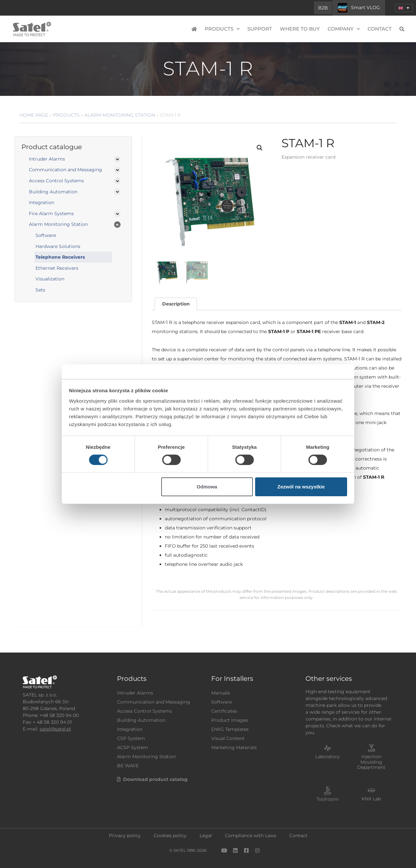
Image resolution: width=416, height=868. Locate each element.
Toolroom (328, 799)
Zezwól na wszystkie (301, 487)
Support (260, 29)
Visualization (50, 279)
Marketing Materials (234, 747)
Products (222, 29)
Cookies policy (170, 836)
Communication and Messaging (65, 170)
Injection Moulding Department (371, 762)
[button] (260, 148)
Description (176, 304)
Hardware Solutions (58, 246)
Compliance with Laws (251, 836)
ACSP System (133, 747)
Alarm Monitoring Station (120, 115)
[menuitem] (404, 8)
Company (344, 29)
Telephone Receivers (60, 257)
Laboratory (328, 757)
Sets (40, 290)
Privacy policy (125, 836)
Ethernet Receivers (57, 268)
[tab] (176, 304)
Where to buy (300, 29)
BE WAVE (128, 766)
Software (46, 235)
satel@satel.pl (55, 729)
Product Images (230, 720)
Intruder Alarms (47, 159)
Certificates (224, 711)
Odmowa (207, 487)
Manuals (221, 693)
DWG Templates (230, 729)
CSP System (131, 738)
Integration (42, 202)
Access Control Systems (56, 181)
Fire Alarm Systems (51, 214)
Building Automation (53, 192)
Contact (380, 29)
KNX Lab (371, 799)
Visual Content (228, 738)
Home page (34, 115)
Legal (206, 836)
